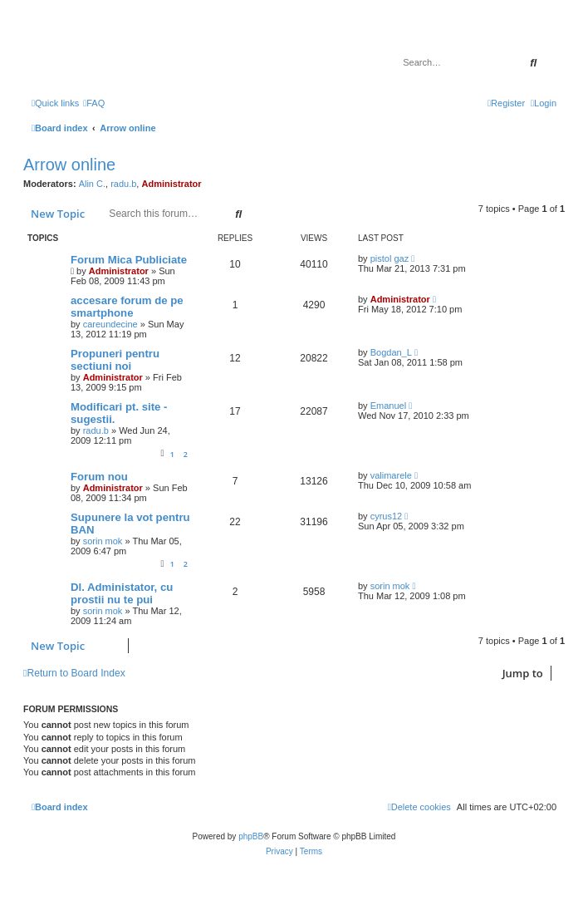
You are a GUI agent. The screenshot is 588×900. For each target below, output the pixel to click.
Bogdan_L (391, 352)
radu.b (123, 184)
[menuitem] (94, 103)
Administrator (171, 184)
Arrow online (69, 165)
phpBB (251, 836)
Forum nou (99, 477)
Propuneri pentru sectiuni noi (115, 360)
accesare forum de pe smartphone (127, 307)
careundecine (110, 324)
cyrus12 (387, 516)
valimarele (391, 475)
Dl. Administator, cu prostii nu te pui (122, 593)
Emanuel (388, 406)
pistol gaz (390, 258)
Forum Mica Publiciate (129, 260)
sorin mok (103, 541)
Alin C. (92, 184)
